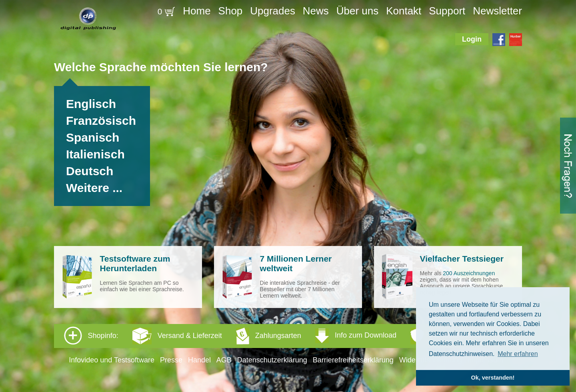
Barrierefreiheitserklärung (353, 360)
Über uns (358, 11)
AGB (224, 360)
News (316, 11)
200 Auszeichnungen (469, 273)
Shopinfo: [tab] (275, 336)
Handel (199, 360)
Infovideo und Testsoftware (112, 360)
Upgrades (273, 11)
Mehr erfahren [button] (518, 354)
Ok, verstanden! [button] (493, 378)
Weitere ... (94, 188)
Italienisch (95, 154)
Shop (231, 11)
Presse (171, 360)
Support (447, 11)
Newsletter (497, 11)
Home (197, 11)
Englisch (91, 104)
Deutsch (90, 171)
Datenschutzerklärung (272, 360)
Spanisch (93, 137)
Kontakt (404, 11)
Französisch (101, 121)
